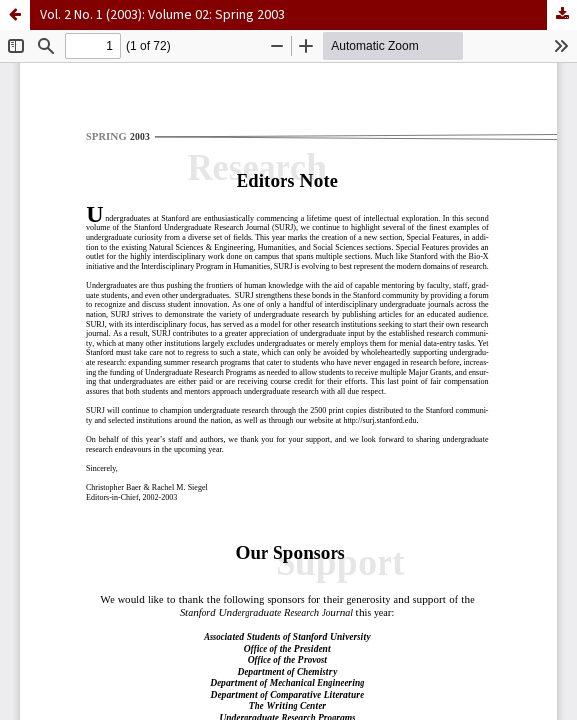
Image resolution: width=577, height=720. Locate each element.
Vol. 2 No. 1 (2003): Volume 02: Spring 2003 (162, 15)
